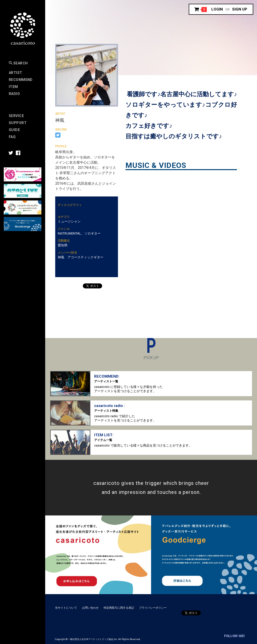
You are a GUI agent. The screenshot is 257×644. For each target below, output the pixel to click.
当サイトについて (66, 608)
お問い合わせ (90, 608)
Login (217, 9)
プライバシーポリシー (153, 608)
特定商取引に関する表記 (119, 608)
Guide (14, 130)
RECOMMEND (21, 80)
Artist (16, 73)
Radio (14, 94)
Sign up (240, 9)
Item (13, 87)
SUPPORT (18, 123)
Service (16, 116)
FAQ (12, 137)
